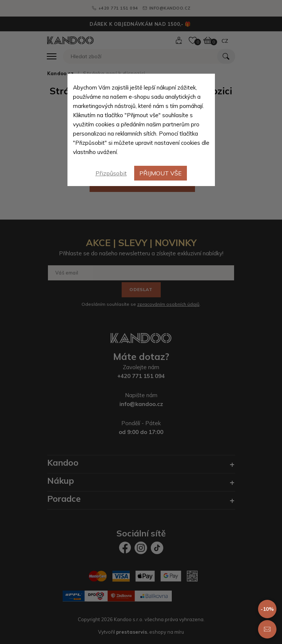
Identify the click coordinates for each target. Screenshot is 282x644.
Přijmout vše (161, 173)
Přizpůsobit (111, 173)
